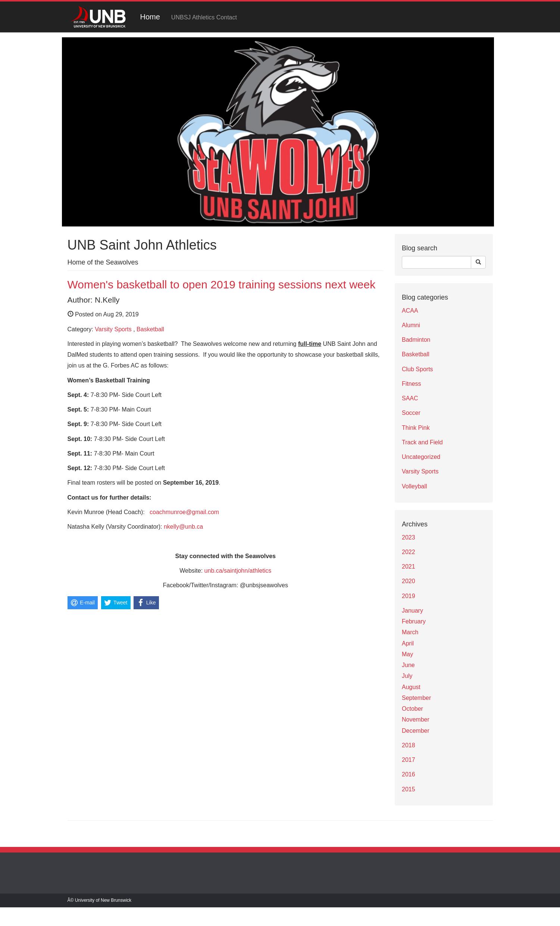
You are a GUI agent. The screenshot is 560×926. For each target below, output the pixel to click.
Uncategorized (421, 457)
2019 (409, 596)
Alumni (411, 325)
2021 (409, 567)
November (416, 719)
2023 (409, 537)
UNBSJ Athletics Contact (204, 17)
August (411, 687)
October (412, 709)
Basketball (150, 329)
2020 (409, 581)
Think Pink (416, 428)
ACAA (410, 311)
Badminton (416, 340)
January (412, 611)
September (416, 698)
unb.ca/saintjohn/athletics (238, 571)
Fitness (412, 384)
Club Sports (417, 369)
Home (150, 17)
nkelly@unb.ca (183, 527)
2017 (409, 760)
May (407, 654)
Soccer (411, 413)
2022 (409, 552)
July (407, 676)
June (408, 665)
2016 (409, 774)
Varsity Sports (113, 329)
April (408, 643)
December (416, 731)
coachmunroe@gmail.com (184, 512)
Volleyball (414, 486)
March (410, 632)
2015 (409, 789)
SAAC (410, 398)
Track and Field (422, 442)
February (414, 621)
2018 (409, 745)
